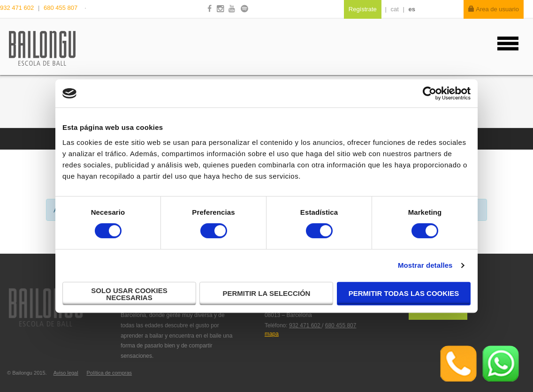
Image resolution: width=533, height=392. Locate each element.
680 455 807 (61, 8)
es (412, 9)
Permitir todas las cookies (404, 293)
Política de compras (109, 373)
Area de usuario (494, 9)
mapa (272, 334)
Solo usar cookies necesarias (129, 294)
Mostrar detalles (425, 265)
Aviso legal (66, 373)
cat (395, 9)
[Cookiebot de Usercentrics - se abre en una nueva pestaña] (430, 93)
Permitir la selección (267, 293)
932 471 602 (18, 8)
